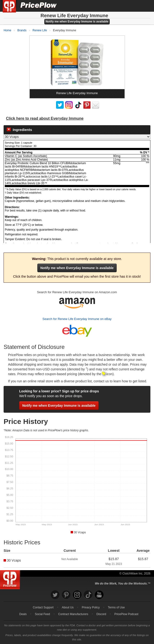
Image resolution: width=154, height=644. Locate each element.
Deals (23, 614)
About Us (68, 607)
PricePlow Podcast (126, 614)
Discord (101, 614)
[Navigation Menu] (145, 6)
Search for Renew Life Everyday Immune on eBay (77, 319)
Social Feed (42, 614)
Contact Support (43, 607)
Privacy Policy (91, 607)
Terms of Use (116, 607)
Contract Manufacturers (73, 614)
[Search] (134, 6)
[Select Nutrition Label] (77, 137)
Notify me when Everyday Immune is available (77, 22)
